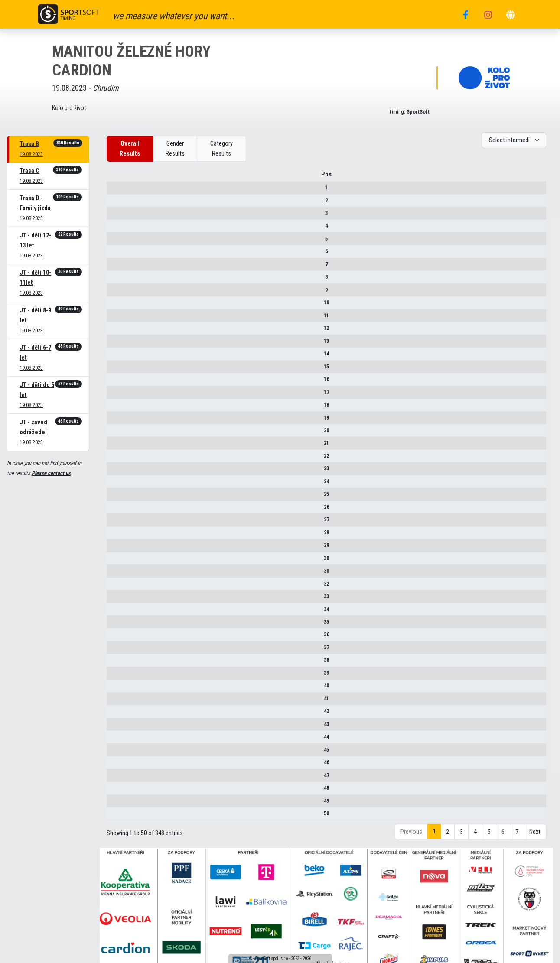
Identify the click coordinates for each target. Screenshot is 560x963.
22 (117, 459)
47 (117, 778)
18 (117, 408)
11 (117, 318)
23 (117, 471)
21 (117, 446)
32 (117, 587)
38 (117, 663)
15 (117, 369)
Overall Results (130, 149)
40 (117, 688)
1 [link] (434, 834)
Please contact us (51, 473)
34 (117, 612)
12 (117, 331)
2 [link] (448, 835)
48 (117, 791)
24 (117, 484)
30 (117, 561)
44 (117, 740)
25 (117, 497)
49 (117, 804)
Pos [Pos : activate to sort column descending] (117, 177)
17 (117, 395)
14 (117, 356)
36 (117, 638)
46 (117, 765)
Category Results (221, 149)
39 (117, 676)
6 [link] (503, 835)
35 (117, 625)
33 (117, 599)
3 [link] (461, 835)
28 (117, 535)
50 (117, 816)
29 (117, 548)
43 (117, 727)
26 (117, 510)
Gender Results (175, 149)
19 (117, 421)
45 (117, 753)
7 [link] (517, 835)
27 (117, 522)
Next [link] (535, 835)
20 (117, 433)
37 (117, 650)
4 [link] (475, 835)
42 (117, 714)
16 (117, 382)
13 (117, 344)
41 (117, 701)
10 (117, 305)
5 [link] (489, 835)
